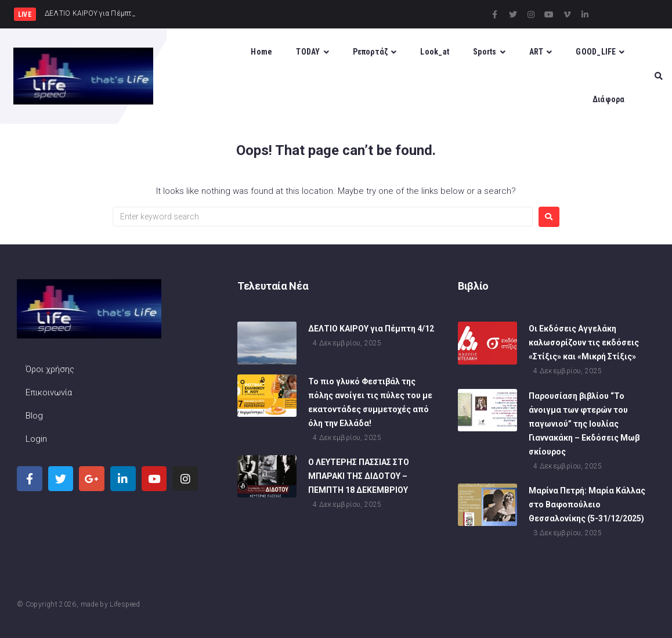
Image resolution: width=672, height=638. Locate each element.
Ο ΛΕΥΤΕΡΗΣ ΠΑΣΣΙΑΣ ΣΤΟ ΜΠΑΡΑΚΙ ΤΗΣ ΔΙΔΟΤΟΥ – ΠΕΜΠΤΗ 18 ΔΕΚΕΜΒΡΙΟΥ (359, 476)
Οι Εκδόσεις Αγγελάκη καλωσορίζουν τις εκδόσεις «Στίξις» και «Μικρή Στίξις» (584, 343)
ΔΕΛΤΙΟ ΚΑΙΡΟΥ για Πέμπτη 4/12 (371, 329)
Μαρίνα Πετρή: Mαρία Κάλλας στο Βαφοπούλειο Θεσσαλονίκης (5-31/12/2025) (587, 504)
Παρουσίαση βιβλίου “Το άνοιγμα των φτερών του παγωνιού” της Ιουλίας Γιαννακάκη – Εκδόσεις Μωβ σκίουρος (584, 424)
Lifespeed (125, 604)
